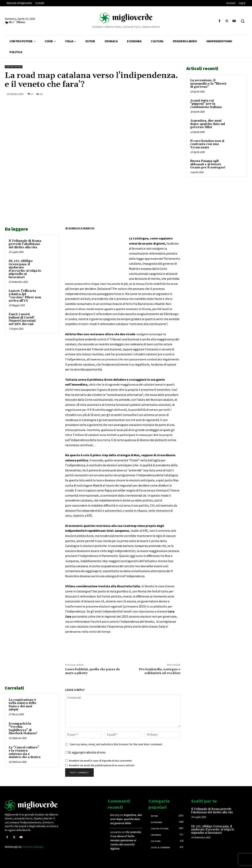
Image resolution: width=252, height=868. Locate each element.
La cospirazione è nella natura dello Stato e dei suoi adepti (22, 705)
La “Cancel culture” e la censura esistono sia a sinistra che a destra (25, 752)
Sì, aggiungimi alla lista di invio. (86, 753)
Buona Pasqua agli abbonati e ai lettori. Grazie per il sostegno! (208, 164)
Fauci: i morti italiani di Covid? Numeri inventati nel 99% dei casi (22, 319)
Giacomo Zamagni (33, 847)
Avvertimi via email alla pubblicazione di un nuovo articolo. (102, 765)
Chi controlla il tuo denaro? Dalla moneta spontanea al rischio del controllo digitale (126, 840)
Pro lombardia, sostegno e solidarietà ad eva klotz (160, 671)
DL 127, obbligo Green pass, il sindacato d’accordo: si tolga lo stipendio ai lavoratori (25, 269)
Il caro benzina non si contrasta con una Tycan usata (207, 144)
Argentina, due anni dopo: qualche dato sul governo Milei (208, 124)
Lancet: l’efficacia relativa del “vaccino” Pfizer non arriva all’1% (25, 296)
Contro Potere (14, 67)
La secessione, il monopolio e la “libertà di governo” (208, 84)
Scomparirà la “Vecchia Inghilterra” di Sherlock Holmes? (23, 729)
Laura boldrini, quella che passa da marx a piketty (92, 671)
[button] (243, 21)
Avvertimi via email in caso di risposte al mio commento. (101, 761)
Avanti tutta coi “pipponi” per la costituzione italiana (206, 104)
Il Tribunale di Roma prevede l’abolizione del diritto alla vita (25, 244)
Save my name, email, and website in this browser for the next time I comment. (116, 744)
